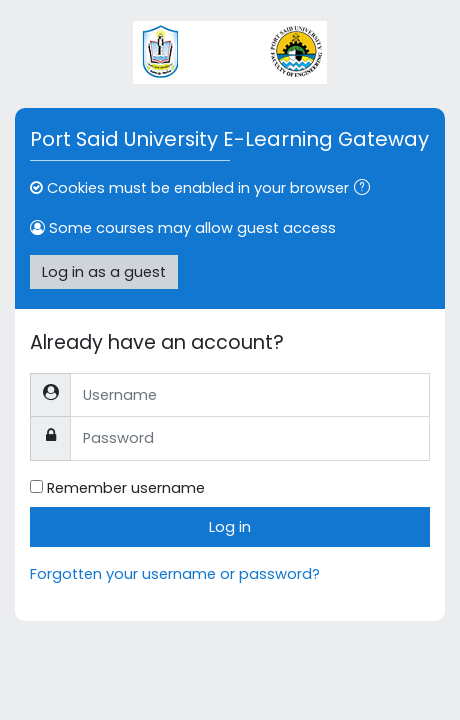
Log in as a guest (104, 272)
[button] (366, 189)
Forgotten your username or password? (175, 574)
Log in (230, 527)
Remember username (126, 488)
